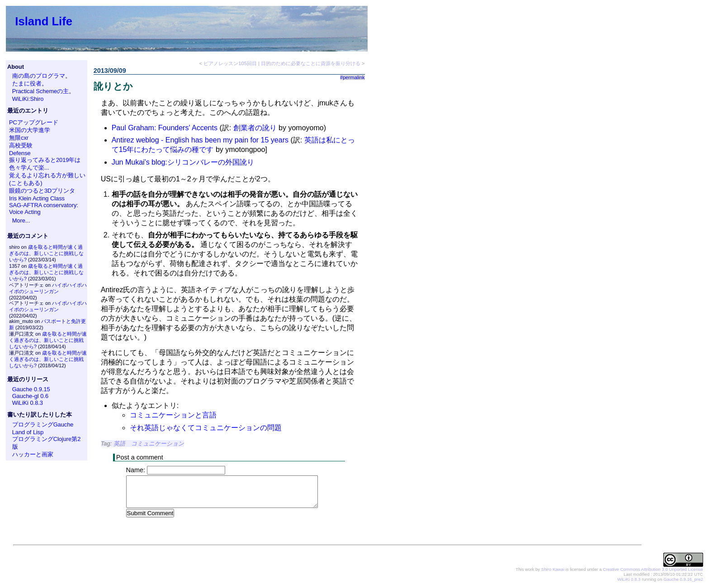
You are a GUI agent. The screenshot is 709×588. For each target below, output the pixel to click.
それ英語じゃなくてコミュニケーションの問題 (206, 428)
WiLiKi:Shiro (28, 99)
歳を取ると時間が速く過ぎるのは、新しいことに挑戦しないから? (46, 253)
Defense (20, 153)
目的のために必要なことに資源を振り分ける (311, 63)
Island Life (44, 21)
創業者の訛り (255, 128)
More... (21, 220)
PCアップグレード (34, 122)
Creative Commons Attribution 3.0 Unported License (653, 570)
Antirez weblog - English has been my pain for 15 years (200, 140)
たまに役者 (27, 83)
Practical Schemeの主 (41, 91)
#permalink (352, 77)
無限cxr (19, 138)
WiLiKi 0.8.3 (28, 403)
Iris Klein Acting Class (37, 198)
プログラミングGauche (43, 424)
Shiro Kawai (553, 570)
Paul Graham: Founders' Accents (165, 128)
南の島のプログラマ (39, 76)
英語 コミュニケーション (149, 443)
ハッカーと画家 (33, 454)
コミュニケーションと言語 (173, 415)
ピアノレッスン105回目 (230, 63)
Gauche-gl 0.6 (30, 396)
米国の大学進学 (30, 130)
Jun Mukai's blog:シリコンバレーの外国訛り (183, 162)
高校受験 (21, 145)
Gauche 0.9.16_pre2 (683, 580)
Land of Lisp (28, 432)
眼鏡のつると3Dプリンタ (42, 191)
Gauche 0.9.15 (31, 389)
